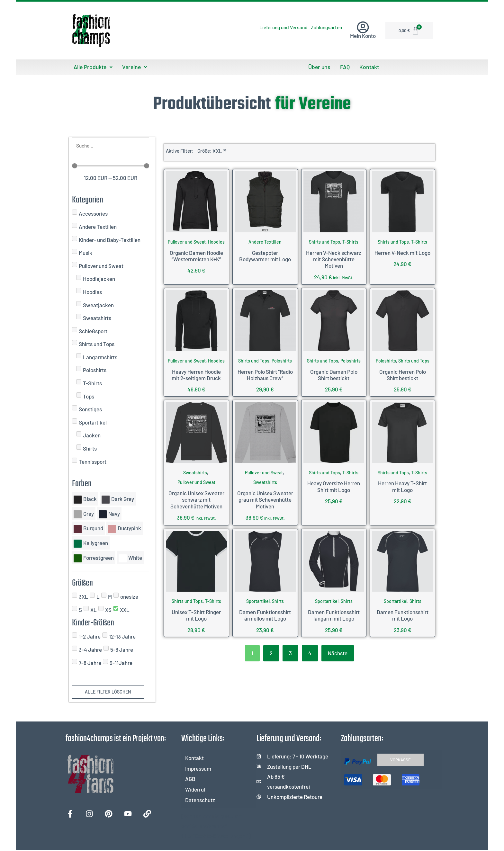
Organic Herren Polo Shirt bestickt (403, 374)
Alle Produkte (92, 67)
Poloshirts (282, 360)
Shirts (278, 601)
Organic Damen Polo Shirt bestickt (334, 374)
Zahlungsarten (320, 27)
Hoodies (216, 241)
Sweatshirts (195, 472)
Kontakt (368, 67)
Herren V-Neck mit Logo (402, 252)
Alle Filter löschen (108, 693)
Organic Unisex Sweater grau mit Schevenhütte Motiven (265, 499)
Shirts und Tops (324, 241)
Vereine (132, 67)
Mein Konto (363, 36)
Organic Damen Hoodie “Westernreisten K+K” (196, 255)
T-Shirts (350, 241)
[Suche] (111, 146)
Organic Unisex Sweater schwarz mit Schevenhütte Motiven (196, 499)
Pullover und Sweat (187, 241)
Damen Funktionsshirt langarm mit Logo (334, 614)
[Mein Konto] (363, 27)
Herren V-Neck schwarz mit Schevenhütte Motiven (334, 259)
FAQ (345, 67)
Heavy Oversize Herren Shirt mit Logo (334, 486)
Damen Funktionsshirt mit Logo (403, 614)
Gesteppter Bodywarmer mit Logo (265, 255)
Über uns (321, 67)
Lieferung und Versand (265, 27)
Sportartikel (258, 601)
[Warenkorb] (410, 31)
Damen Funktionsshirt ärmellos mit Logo (265, 614)
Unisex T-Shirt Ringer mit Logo (196, 614)
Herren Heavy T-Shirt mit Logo (402, 486)
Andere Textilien (265, 241)
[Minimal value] (111, 167)
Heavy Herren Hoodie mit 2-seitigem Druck (196, 374)
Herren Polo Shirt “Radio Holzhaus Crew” (265, 374)
